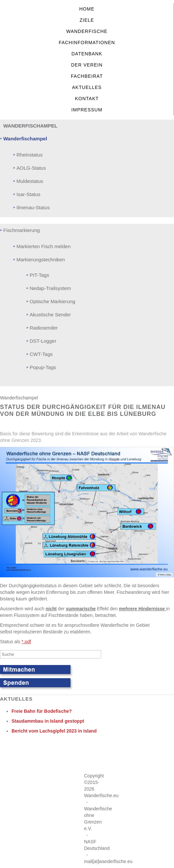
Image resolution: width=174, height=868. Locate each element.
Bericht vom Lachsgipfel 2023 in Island (54, 731)
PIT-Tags (39, 275)
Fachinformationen (87, 43)
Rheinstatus (29, 155)
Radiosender (44, 328)
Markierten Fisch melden (43, 246)
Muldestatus (30, 181)
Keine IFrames (85, 756)
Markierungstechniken (41, 260)
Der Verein (87, 65)
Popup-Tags (43, 367)
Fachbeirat (87, 76)
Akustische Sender (50, 315)
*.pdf (26, 642)
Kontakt (87, 99)
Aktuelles (87, 87)
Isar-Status (29, 194)
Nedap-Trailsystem (50, 288)
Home (87, 9)
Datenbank (87, 54)
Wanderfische (87, 31)
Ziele (87, 20)
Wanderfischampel (25, 139)
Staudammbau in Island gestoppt (48, 721)
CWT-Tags (41, 354)
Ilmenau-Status (33, 207)
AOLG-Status (31, 168)
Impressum (87, 110)
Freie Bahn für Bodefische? (42, 711)
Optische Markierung (52, 301)
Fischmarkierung (22, 230)
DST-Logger (43, 341)
